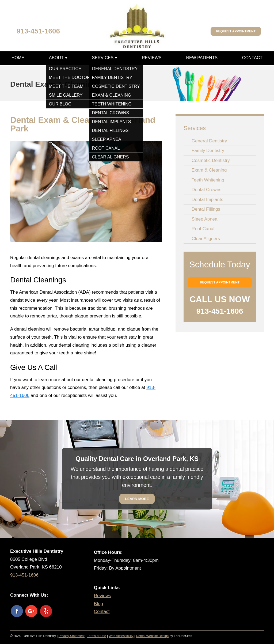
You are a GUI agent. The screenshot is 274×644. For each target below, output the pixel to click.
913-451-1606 (38, 31)
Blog (98, 604)
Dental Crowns (207, 190)
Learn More (137, 499)
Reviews (152, 58)
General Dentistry (209, 141)
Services (103, 58)
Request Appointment (236, 31)
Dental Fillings (206, 209)
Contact (252, 58)
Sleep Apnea (204, 219)
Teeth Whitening (208, 180)
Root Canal (203, 229)
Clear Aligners (206, 239)
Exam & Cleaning (209, 170)
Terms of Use (97, 636)
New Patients (202, 58)
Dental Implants (207, 200)
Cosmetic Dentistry (211, 160)
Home (18, 58)
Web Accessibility (121, 636)
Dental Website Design (152, 636)
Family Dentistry (208, 151)
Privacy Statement (72, 636)
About (56, 58)
